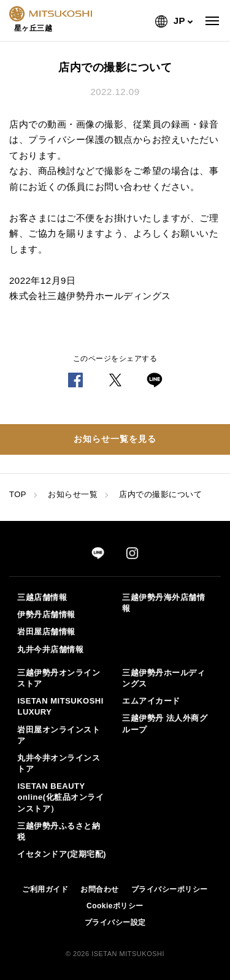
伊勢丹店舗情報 (46, 614)
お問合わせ (100, 889)
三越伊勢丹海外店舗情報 (163, 603)
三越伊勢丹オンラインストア (59, 678)
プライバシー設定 (115, 922)
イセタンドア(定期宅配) (62, 854)
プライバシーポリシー (170, 889)
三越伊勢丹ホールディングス (163, 678)
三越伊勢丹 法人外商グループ (165, 724)
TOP (18, 494)
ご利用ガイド (45, 889)
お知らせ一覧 (73, 494)
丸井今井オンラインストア (59, 763)
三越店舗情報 (42, 597)
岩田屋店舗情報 (46, 632)
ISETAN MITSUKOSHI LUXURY (60, 706)
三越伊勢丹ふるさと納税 (59, 831)
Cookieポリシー (115, 906)
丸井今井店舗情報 (50, 649)
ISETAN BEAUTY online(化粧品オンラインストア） (60, 797)
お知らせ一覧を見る (115, 439)
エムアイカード (151, 701)
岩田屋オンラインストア (59, 735)
